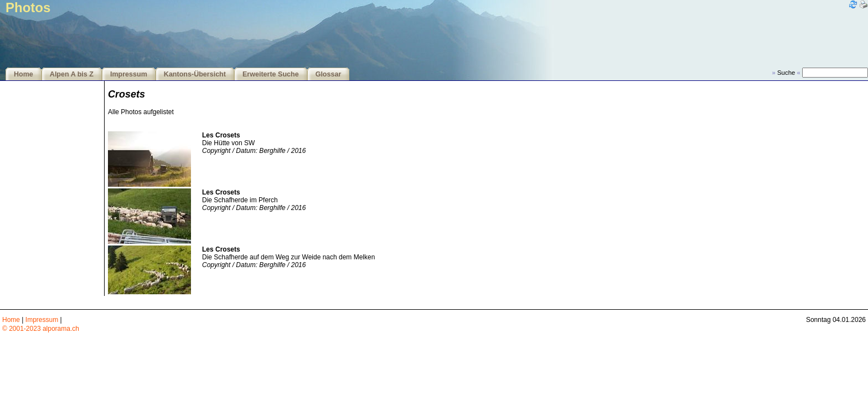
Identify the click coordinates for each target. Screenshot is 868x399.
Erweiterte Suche (271, 74)
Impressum (129, 74)
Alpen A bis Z (72, 74)
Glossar (329, 74)
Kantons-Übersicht (195, 74)
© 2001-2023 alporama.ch (41, 329)
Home (24, 74)
